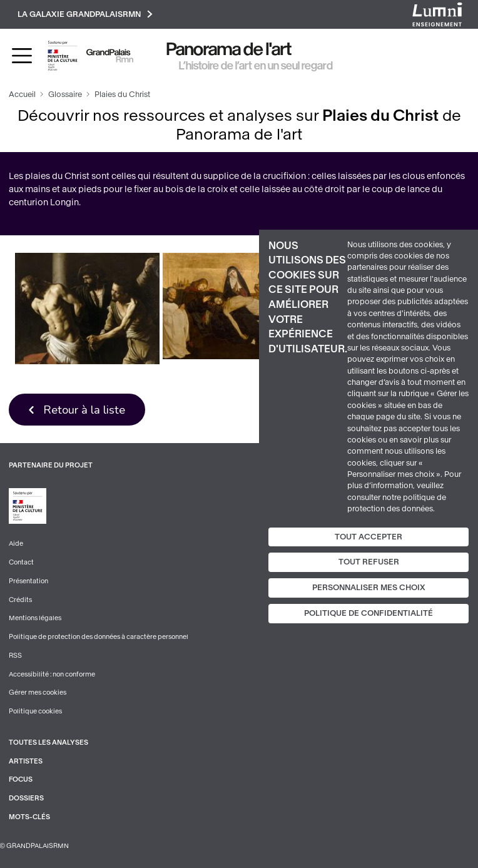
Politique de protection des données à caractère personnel (99, 637)
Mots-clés (29, 817)
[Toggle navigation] (22, 56)
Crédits (20, 600)
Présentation (28, 581)
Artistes (26, 761)
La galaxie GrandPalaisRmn (85, 14)
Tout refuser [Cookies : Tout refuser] (369, 562)
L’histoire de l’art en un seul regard (256, 66)
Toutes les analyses (48, 743)
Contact (21, 562)
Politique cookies (35, 711)
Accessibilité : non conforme (52, 674)
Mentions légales (35, 618)
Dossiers (26, 798)
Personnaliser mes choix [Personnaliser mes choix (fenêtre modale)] (369, 588)
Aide (16, 544)
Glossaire (65, 94)
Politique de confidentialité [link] (369, 613)
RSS (15, 656)
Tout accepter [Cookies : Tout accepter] (369, 536)
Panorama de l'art (229, 49)
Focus (21, 779)
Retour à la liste (84, 410)
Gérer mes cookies (38, 692)
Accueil (22, 94)
